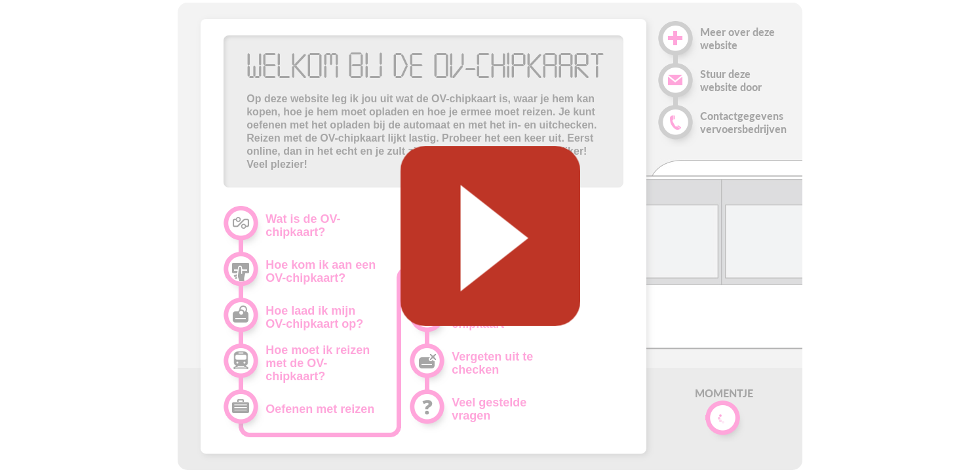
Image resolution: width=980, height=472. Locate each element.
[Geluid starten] (490, 236)
